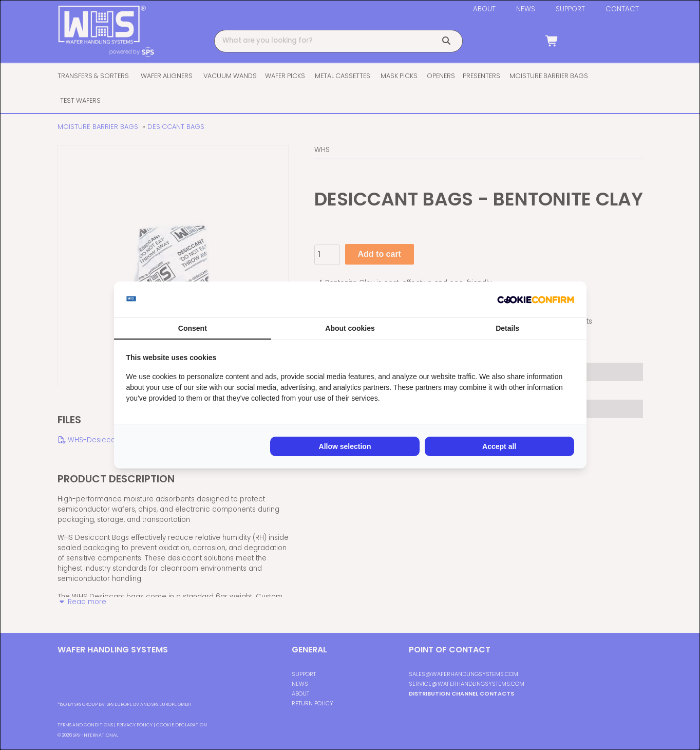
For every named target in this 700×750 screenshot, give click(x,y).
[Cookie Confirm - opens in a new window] (536, 299)
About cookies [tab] (350, 328)
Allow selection (345, 446)
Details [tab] (507, 328)
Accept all (499, 446)
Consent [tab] (193, 328)
